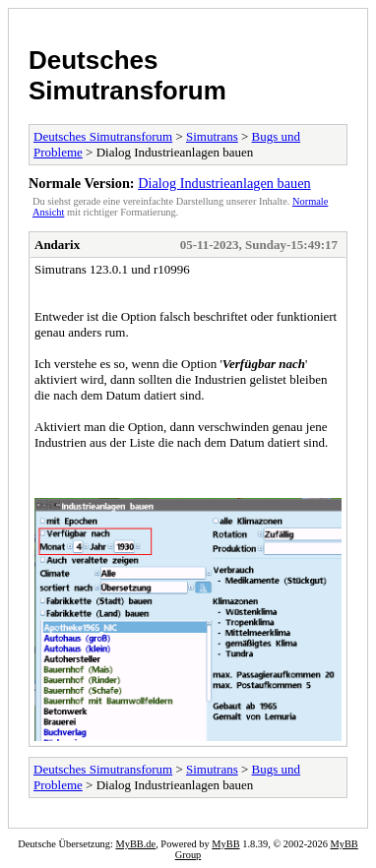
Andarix (57, 245)
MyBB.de (135, 844)
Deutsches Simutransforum (127, 75)
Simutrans (212, 136)
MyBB (225, 844)
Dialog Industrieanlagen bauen (224, 183)
